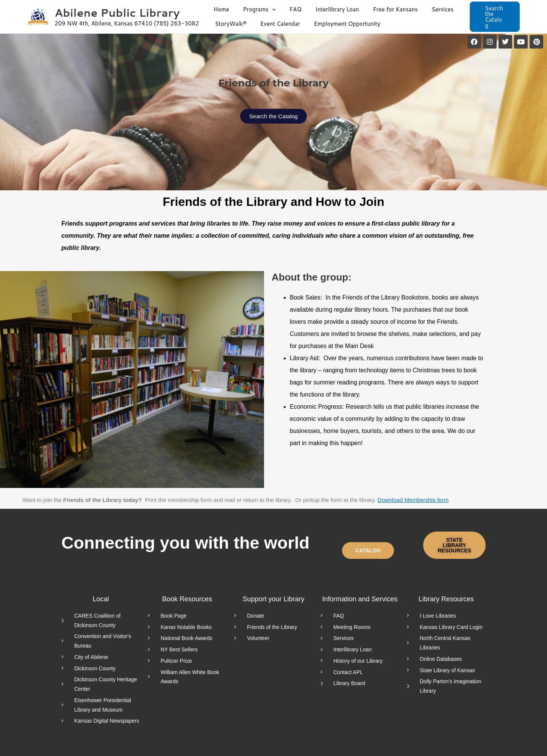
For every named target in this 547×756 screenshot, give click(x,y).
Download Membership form (413, 500)
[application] (268, 9)
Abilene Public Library (117, 12)
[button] (496, 17)
